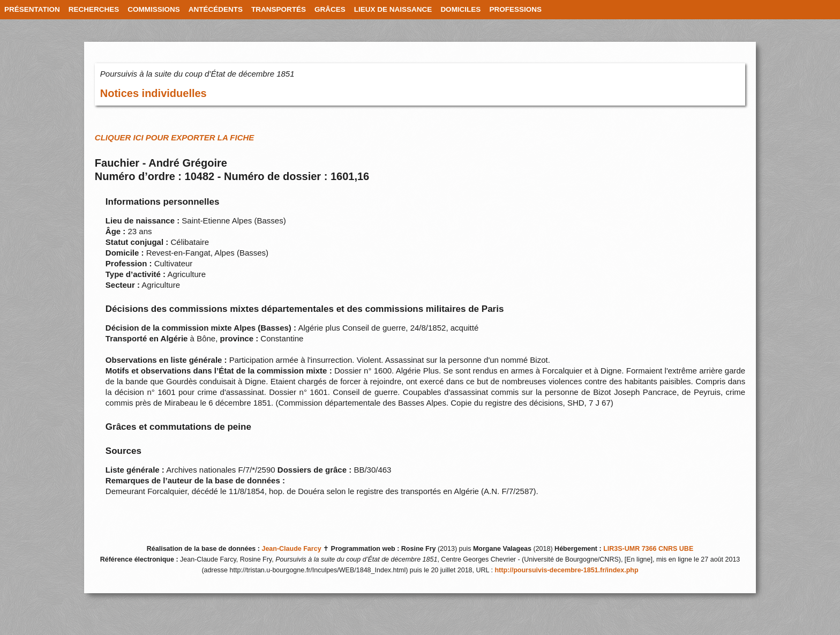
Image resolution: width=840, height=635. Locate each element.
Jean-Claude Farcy (291, 549)
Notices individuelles (153, 93)
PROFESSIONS (515, 9)
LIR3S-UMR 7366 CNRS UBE (648, 549)
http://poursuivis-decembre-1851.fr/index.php (566, 570)
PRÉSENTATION (32, 9)
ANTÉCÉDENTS (216, 9)
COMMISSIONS (154, 9)
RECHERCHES (94, 9)
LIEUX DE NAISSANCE (393, 9)
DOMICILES (460, 9)
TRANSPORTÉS (279, 9)
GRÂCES (330, 9)
